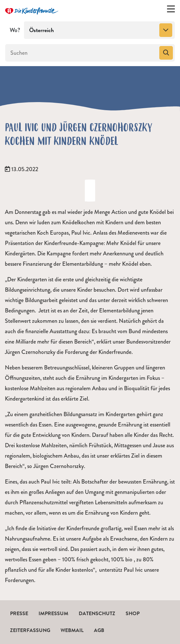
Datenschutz (97, 614)
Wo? (15, 30)
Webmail (72, 630)
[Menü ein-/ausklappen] (171, 10)
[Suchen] (82, 53)
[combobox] (99, 30)
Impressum (53, 614)
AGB (99, 630)
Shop (133, 614)
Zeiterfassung (30, 630)
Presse (19, 614)
